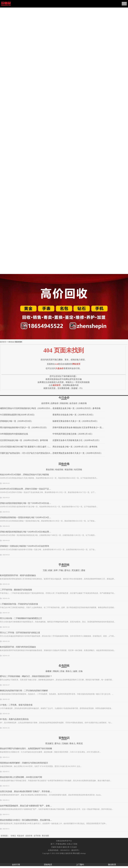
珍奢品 (13, 836)
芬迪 (62, 671)
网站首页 (76, 364)
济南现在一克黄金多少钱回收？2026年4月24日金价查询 (24, 546)
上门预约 (80, 865)
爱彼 (83, 570)
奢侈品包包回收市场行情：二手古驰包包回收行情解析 (24, 691)
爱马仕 (67, 570)
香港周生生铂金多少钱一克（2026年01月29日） (73, 415)
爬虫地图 (45, 836)
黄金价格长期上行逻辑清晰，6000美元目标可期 (21, 777)
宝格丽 (65, 743)
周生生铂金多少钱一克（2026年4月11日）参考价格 (75, 447)
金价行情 (16, 865)
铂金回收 (59, 470)
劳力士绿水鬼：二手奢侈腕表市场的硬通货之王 (21, 618)
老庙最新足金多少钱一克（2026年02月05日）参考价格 (76, 408)
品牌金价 (55, 403)
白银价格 (83, 403)
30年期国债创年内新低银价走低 (14, 434)
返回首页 (3, 342)
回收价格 (64, 403)
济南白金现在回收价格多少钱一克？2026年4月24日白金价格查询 (28, 503)
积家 (50, 570)
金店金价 (73, 403)
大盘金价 (60, 368)
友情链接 (4, 836)
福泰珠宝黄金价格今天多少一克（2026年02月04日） (75, 421)
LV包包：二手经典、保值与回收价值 (16, 705)
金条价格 (29, 836)
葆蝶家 (48, 671)
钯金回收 (69, 470)
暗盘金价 (21, 836)
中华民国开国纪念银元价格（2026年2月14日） (73, 434)
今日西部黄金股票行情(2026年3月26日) (17, 415)
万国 (45, 570)
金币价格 (37, 836)
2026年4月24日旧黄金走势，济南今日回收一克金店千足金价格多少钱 (30, 489)
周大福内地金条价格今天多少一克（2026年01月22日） (24, 427)
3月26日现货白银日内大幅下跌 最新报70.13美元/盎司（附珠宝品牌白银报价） (34, 447)
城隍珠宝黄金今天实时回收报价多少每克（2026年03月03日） (27, 408)
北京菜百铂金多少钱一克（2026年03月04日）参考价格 (24, 440)
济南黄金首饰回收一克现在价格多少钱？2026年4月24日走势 (26, 517)
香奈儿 (69, 671)
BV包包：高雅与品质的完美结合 (14, 719)
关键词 (54, 847)
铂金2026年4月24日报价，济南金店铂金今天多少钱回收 (24, 475)
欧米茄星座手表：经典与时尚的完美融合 (18, 647)
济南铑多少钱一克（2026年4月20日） (16, 421)
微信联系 (112, 865)
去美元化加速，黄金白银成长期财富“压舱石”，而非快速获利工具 (29, 791)
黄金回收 (50, 470)
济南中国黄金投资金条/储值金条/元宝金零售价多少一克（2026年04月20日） (86, 427)
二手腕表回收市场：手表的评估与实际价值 (19, 604)
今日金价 (73, 847)
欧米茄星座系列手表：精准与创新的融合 (18, 575)
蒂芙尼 (80, 743)
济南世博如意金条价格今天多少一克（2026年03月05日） (77, 453)
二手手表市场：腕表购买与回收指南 (16, 590)
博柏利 (56, 671)
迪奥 (75, 671)
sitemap (83, 853)
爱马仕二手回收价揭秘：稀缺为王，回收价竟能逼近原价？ (26, 676)
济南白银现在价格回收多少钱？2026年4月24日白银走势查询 (26, 532)
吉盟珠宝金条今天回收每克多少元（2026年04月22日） (76, 440)
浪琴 (56, 570)
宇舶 (61, 570)
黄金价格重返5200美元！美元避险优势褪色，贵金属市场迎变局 (28, 820)
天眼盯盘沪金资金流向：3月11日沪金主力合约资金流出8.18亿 (27, 453)
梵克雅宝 (76, 570)
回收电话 (48, 865)
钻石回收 (78, 470)
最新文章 (66, 847)
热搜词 (59, 847)
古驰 (80, 671)
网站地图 (76, 853)
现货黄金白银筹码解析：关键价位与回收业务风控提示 (24, 763)
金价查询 (45, 403)
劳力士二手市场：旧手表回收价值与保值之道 (20, 633)
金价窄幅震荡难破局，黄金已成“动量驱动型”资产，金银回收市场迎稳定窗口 (34, 806)
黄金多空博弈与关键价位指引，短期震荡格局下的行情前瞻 (26, 749)
